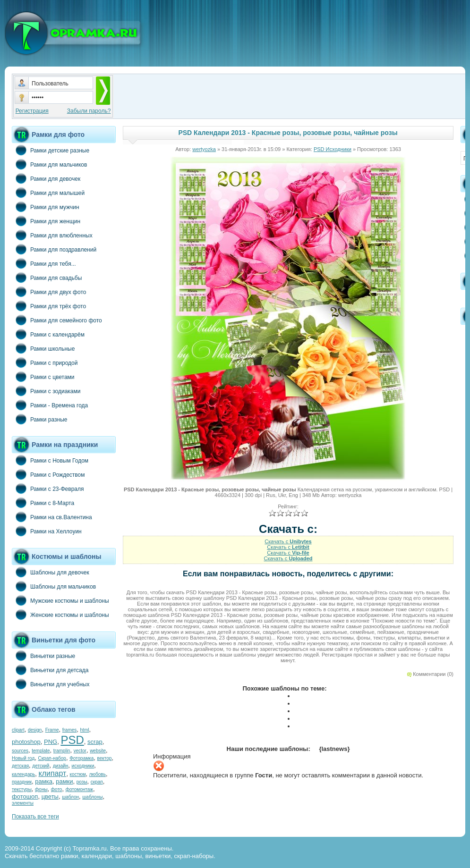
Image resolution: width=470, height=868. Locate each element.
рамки (64, 781)
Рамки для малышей (48, 193)
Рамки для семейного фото (57, 320)
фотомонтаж (79, 789)
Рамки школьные (43, 348)
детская (20, 766)
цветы (50, 796)
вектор (105, 758)
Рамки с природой (45, 362)
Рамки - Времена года (50, 405)
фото (57, 789)
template (41, 751)
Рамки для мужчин (46, 207)
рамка (44, 781)
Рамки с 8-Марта (43, 503)
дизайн (61, 766)
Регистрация (32, 111)
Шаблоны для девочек (51, 572)
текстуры (22, 789)
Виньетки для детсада (50, 670)
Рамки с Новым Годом (50, 460)
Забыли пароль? (89, 111)
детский (41, 766)
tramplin (62, 751)
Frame (52, 730)
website (98, 751)
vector (80, 751)
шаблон (70, 797)
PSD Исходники (333, 149)
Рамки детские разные (51, 150)
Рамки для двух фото (49, 292)
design (35, 730)
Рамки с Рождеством (48, 474)
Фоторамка (81, 758)
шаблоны (92, 797)
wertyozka (204, 149)
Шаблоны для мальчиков (54, 586)
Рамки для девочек (46, 178)
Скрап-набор (52, 758)
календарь (23, 774)
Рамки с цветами (43, 377)
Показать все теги (35, 817)
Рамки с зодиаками (46, 391)
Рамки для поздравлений (54, 249)
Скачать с (288, 541)
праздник (22, 782)
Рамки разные (39, 419)
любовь (98, 774)
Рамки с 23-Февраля (48, 489)
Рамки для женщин (46, 221)
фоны (41, 789)
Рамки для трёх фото (49, 306)
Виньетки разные (43, 656)
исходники (83, 766)
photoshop (26, 742)
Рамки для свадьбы (47, 278)
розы (82, 782)
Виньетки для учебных (51, 684)
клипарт (52, 773)
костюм (78, 774)
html (85, 730)
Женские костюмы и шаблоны (60, 615)
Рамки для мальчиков (49, 164)
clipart (18, 730)
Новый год (23, 758)
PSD (72, 740)
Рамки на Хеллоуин (47, 531)
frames (70, 730)
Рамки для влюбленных (52, 235)
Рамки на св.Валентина (52, 517)
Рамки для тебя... (44, 263)
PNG (51, 742)
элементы (23, 803)
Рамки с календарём (48, 334)
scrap (95, 742)
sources (20, 751)
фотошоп (25, 796)
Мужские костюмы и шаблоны (60, 600)
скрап (97, 782)
